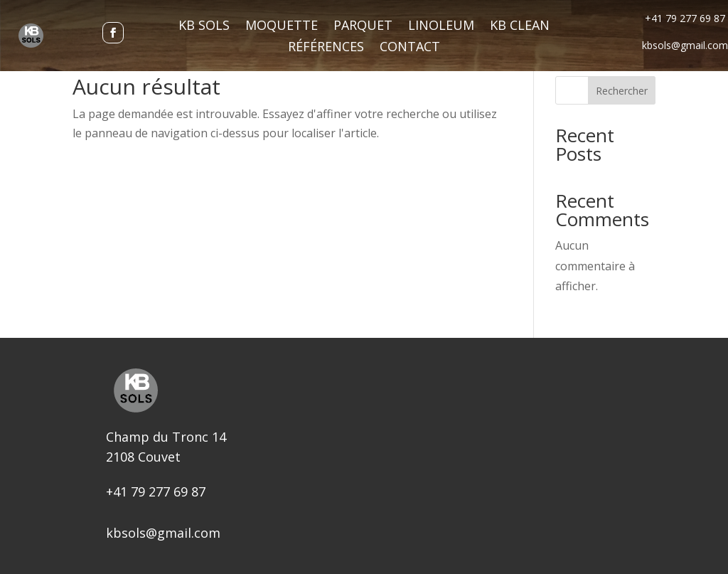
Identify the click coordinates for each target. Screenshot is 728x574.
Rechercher (622, 91)
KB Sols (204, 27)
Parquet (363, 27)
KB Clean (520, 27)
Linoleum (441, 27)
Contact (410, 48)
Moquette (282, 27)
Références (326, 48)
